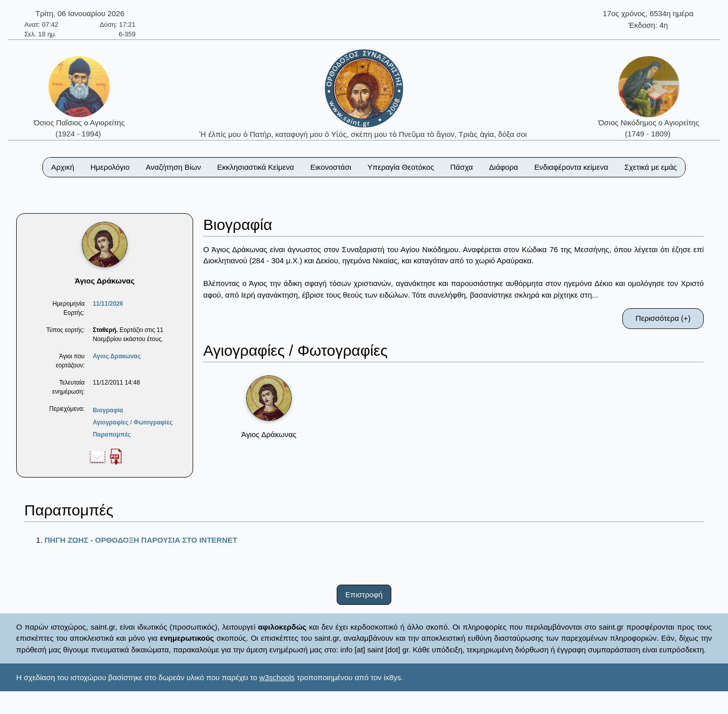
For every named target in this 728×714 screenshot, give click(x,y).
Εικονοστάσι (331, 167)
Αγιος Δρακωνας (117, 356)
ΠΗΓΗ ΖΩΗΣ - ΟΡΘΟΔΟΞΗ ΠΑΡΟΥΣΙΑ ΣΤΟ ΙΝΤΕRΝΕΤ (141, 540)
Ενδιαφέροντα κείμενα (571, 167)
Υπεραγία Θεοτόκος (401, 167)
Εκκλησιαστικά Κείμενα (255, 167)
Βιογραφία (108, 410)
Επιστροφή (364, 594)
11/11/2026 (108, 304)
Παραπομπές (111, 435)
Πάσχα (461, 167)
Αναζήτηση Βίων (173, 167)
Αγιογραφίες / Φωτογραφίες (132, 422)
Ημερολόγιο (110, 167)
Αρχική (63, 167)
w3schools (277, 677)
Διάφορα (503, 167)
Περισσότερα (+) (663, 318)
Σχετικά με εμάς (651, 167)
